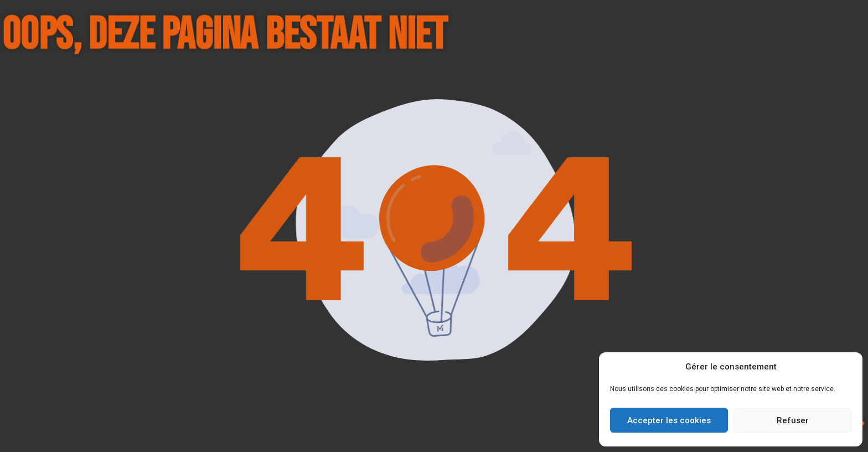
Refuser (793, 420)
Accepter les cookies (669, 420)
